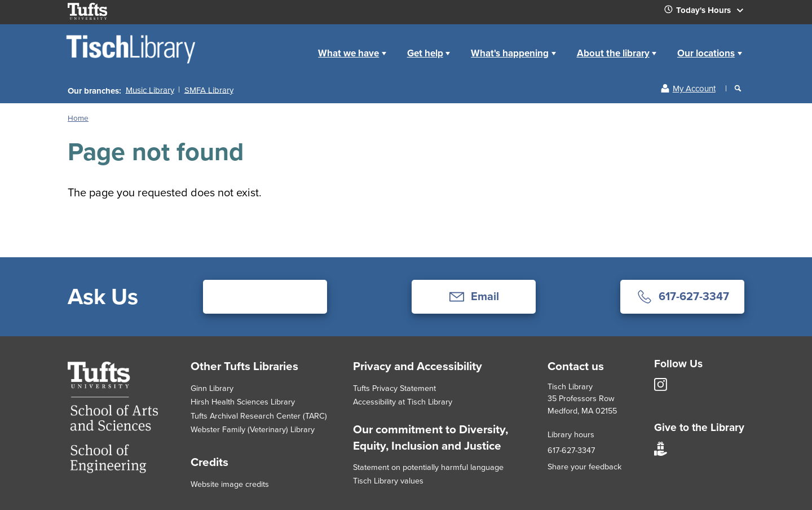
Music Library (150, 90)
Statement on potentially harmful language (428, 467)
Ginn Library (212, 388)
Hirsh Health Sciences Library (243, 402)
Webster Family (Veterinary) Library (253, 429)
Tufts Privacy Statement (394, 388)
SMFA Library (209, 90)
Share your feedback (584, 467)
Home (295, 44)
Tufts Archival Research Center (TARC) (259, 416)
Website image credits (230, 484)
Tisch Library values (388, 481)
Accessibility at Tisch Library (403, 402)
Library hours (571, 434)
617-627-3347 (571, 450)
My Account (694, 89)
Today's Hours (708, 12)
